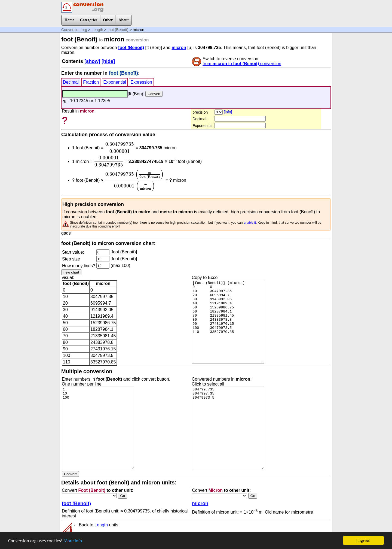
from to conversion (242, 64)
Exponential (115, 82)
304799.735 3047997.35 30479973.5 (228, 428)
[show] (92, 61)
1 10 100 (98, 428)
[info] (228, 112)
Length (97, 30)
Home (69, 20)
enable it (250, 223)
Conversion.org (74, 30)
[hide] (108, 61)
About (123, 20)
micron (179, 48)
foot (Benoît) (118, 30)
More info (73, 541)
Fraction (91, 82)
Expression (141, 82)
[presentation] (120, 148)
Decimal (71, 82)
